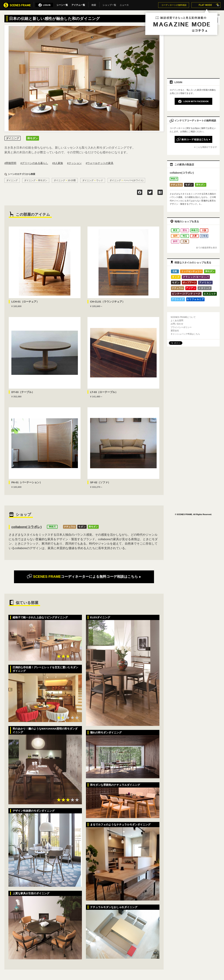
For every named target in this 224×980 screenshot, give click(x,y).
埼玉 (185, 236)
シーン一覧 (62, 4)
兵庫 (194, 236)
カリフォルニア (195, 299)
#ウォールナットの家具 (100, 163)
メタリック (205, 288)
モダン (82, 527)
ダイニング (12, 180)
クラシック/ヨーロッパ (196, 277)
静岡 (175, 241)
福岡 (175, 236)
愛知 (185, 230)
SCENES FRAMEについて (183, 317)
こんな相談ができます (206, 147)
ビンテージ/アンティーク (186, 294)
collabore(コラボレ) (27, 527)
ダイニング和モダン (36, 180)
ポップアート (189, 283)
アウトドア (178, 299)
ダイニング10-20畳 (65, 180)
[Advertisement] (193, 50)
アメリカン (205, 283)
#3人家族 (58, 163)
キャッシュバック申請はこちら (185, 334)
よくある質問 (177, 320)
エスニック (210, 294)
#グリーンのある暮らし (34, 163)
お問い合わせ (177, 324)
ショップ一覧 (109, 4)
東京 (175, 230)
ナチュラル (70, 527)
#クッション (74, 163)
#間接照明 (10, 163)
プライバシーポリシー (181, 327)
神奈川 (52, 527)
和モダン (93, 527)
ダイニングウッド (93, 180)
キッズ (176, 277)
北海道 (204, 236)
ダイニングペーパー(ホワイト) (126, 180)
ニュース (124, 4)
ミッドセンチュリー (192, 271)
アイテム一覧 (78, 4)
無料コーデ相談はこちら (84, 577)
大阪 (204, 230)
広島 (185, 241)
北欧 (175, 271)
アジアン (191, 288)
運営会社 (175, 331)
